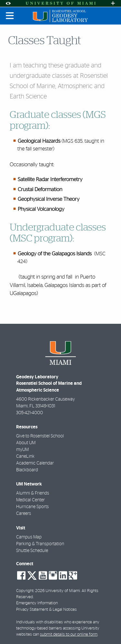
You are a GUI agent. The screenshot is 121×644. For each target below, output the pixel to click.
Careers (24, 514)
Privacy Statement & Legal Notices (46, 610)
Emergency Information (37, 603)
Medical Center (30, 500)
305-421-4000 (30, 413)
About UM (26, 443)
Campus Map (29, 537)
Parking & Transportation (40, 544)
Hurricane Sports (32, 507)
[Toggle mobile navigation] (10, 16)
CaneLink (25, 456)
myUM (22, 450)
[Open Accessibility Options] (8, 3)
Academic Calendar (35, 463)
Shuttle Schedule (32, 551)
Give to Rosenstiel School (40, 436)
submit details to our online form (69, 634)
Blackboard (27, 470)
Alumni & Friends (33, 493)
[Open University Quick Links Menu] (113, 3)
